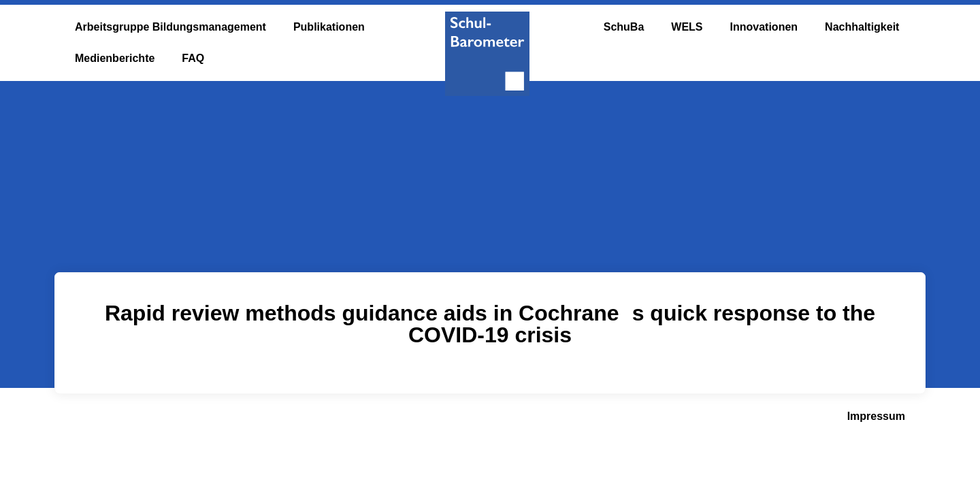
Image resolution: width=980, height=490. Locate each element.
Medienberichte (115, 58)
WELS (687, 27)
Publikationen (329, 27)
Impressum (876, 416)
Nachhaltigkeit (862, 27)
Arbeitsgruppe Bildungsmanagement (170, 27)
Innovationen (764, 27)
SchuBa (624, 27)
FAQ (193, 58)
